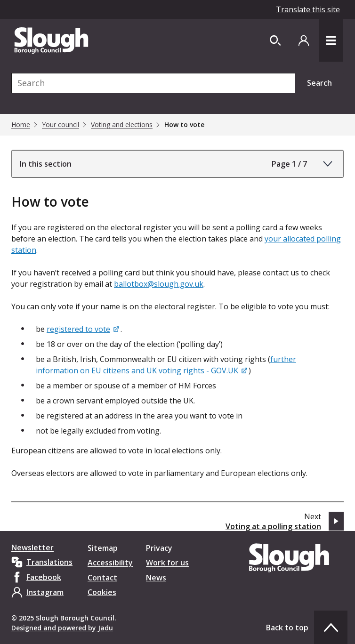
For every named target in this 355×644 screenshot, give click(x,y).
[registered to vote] (84, 329)
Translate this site (308, 9)
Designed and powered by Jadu (62, 628)
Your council (61, 125)
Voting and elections (122, 125)
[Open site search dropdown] (275, 40)
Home (21, 125)
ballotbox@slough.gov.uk (159, 284)
